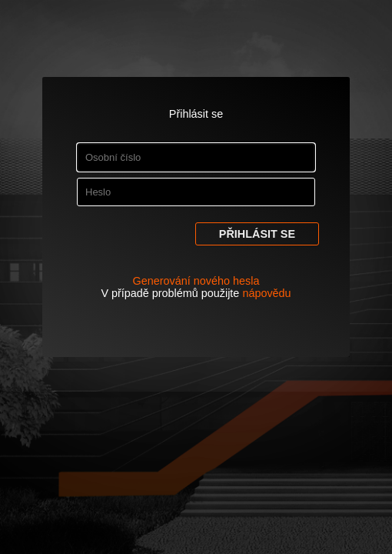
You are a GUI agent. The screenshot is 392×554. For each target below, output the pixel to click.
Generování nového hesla (196, 281)
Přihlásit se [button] (257, 234)
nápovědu (266, 293)
